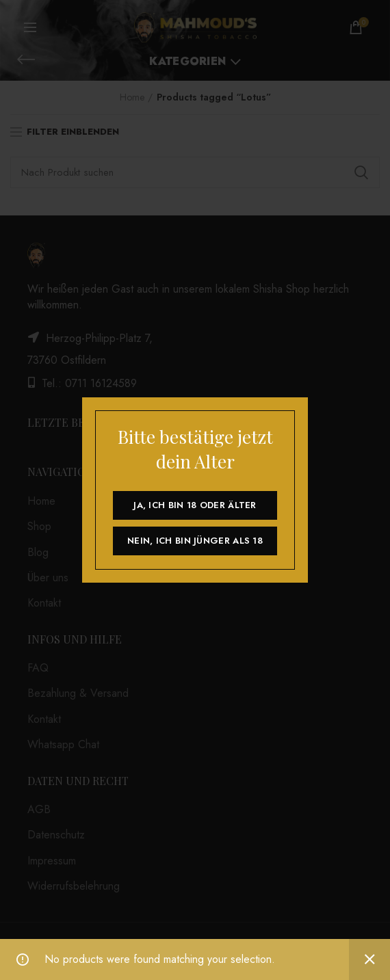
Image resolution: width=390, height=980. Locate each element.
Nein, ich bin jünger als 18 (195, 541)
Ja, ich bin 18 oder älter (195, 505)
